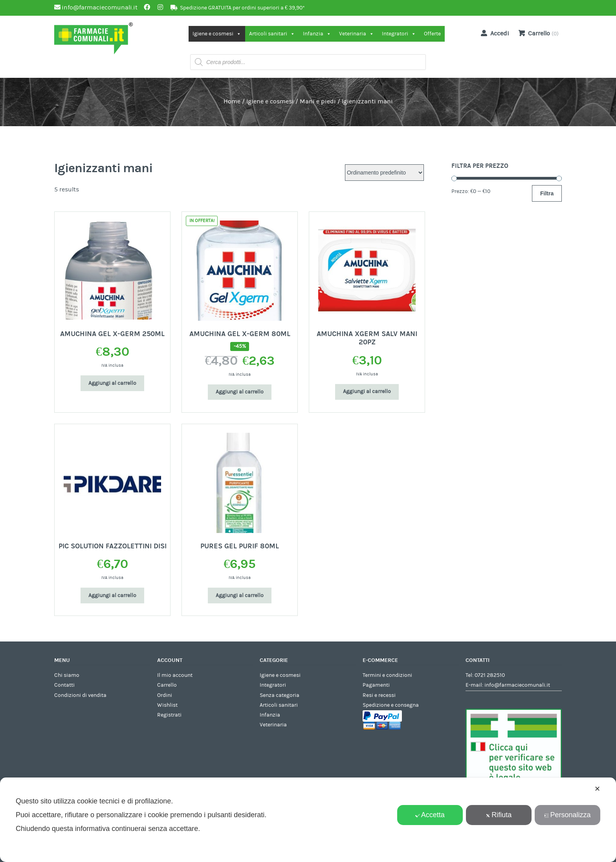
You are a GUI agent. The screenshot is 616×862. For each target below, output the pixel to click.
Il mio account (175, 675)
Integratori (399, 34)
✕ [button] (597, 789)
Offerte (432, 34)
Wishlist (167, 705)
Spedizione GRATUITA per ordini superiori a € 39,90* (242, 8)
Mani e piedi (318, 101)
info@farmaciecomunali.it (517, 685)
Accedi (493, 33)
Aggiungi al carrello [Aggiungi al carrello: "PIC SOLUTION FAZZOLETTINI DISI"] (112, 595)
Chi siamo (67, 675)
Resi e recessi (379, 695)
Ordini (165, 695)
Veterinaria (357, 34)
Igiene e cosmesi (217, 34)
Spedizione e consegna (391, 705)
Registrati (169, 715)
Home (232, 101)
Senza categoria (280, 695)
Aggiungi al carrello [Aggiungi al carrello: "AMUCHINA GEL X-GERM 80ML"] (240, 392)
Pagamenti (376, 685)
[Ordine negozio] (384, 173)
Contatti (64, 685)
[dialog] (308, 820)
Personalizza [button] (567, 815)
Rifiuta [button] (499, 815)
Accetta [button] (430, 815)
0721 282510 (490, 675)
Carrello (167, 685)
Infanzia (317, 34)
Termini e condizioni (387, 675)
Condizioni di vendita (80, 695)
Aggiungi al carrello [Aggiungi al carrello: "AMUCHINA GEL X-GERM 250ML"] (112, 383)
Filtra (547, 193)
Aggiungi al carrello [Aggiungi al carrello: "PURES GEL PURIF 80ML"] (240, 595)
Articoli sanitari (272, 34)
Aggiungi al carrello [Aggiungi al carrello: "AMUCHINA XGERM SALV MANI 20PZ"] (367, 391)
